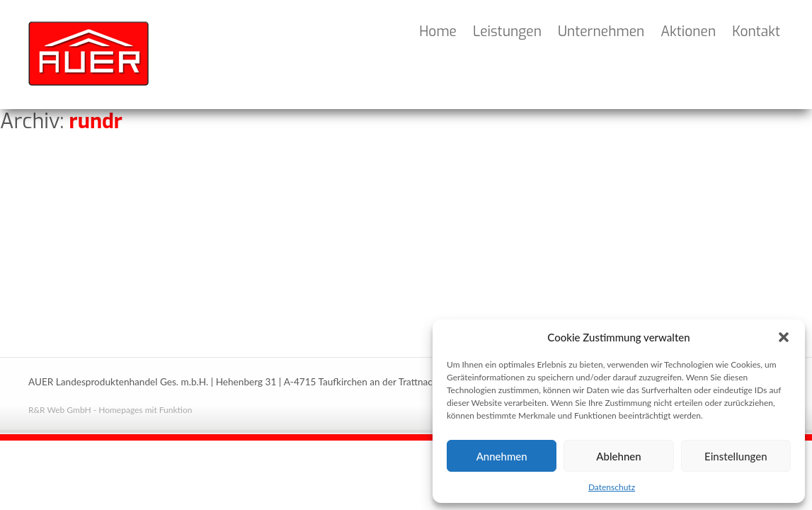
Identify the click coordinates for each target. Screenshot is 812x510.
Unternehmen (601, 32)
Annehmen (502, 456)
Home (438, 32)
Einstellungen (736, 456)
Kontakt (756, 32)
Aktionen (688, 32)
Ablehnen (618, 456)
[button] (784, 337)
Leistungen (507, 32)
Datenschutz (612, 487)
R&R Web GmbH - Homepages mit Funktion (110, 410)
